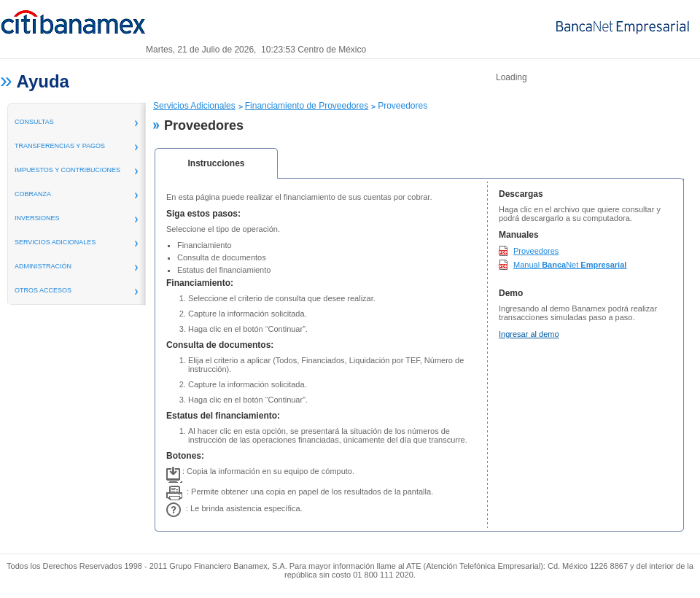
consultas (34, 122)
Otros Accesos (43, 290)
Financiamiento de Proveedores (307, 106)
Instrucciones (216, 163)
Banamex (73, 28)
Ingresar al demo (529, 334)
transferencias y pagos (60, 146)
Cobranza (33, 194)
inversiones (37, 218)
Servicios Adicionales (194, 106)
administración (43, 266)
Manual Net (570, 265)
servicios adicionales (55, 242)
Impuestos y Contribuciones (67, 170)
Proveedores (536, 251)
